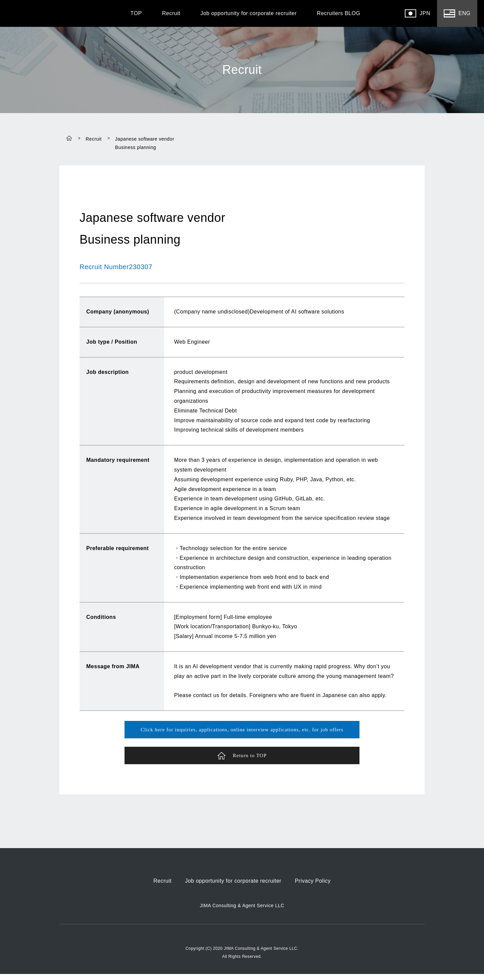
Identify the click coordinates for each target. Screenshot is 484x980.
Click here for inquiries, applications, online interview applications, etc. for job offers (242, 730)
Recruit (171, 13)
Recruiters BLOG (338, 13)
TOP (136, 13)
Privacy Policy (313, 887)
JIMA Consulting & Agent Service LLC (242, 912)
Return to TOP (242, 761)
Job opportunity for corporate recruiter (249, 13)
